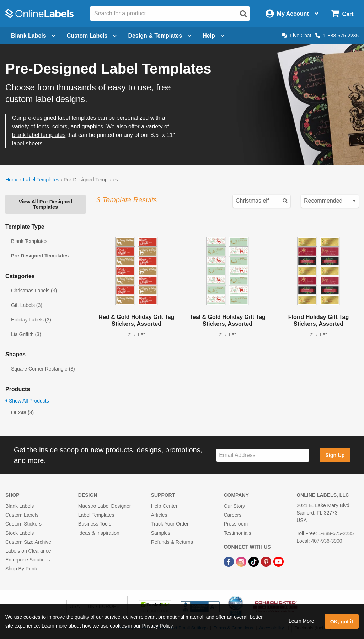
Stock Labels (20, 533)
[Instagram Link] (242, 561)
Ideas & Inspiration (99, 533)
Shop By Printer (23, 569)
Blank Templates (29, 241)
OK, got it (342, 622)
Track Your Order (170, 524)
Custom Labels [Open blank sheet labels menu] (92, 36)
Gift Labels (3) (27, 305)
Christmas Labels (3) (34, 291)
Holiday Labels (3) (31, 320)
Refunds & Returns (172, 542)
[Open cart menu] (342, 14)
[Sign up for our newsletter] (263, 455)
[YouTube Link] (279, 561)
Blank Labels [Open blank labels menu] (33, 36)
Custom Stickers (23, 524)
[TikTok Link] (254, 561)
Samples (161, 533)
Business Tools (95, 524)
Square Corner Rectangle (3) (43, 369)
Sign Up (335, 455)
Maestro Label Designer (105, 506)
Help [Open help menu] (213, 36)
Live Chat (296, 36)
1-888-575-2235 (337, 36)
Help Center (164, 506)
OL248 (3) (22, 412)
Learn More (301, 621)
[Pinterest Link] (267, 561)
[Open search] (243, 14)
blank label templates (39, 135)
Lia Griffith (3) (26, 334)
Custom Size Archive (28, 542)
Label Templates (41, 180)
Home (12, 180)
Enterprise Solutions (28, 560)
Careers (232, 515)
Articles (159, 515)
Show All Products (27, 401)
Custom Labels (22, 515)
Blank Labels (20, 506)
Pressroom (236, 524)
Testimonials (237, 533)
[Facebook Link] (229, 561)
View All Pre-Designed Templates (45, 204)
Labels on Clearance (28, 551)
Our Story (234, 506)
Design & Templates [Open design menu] (160, 36)
